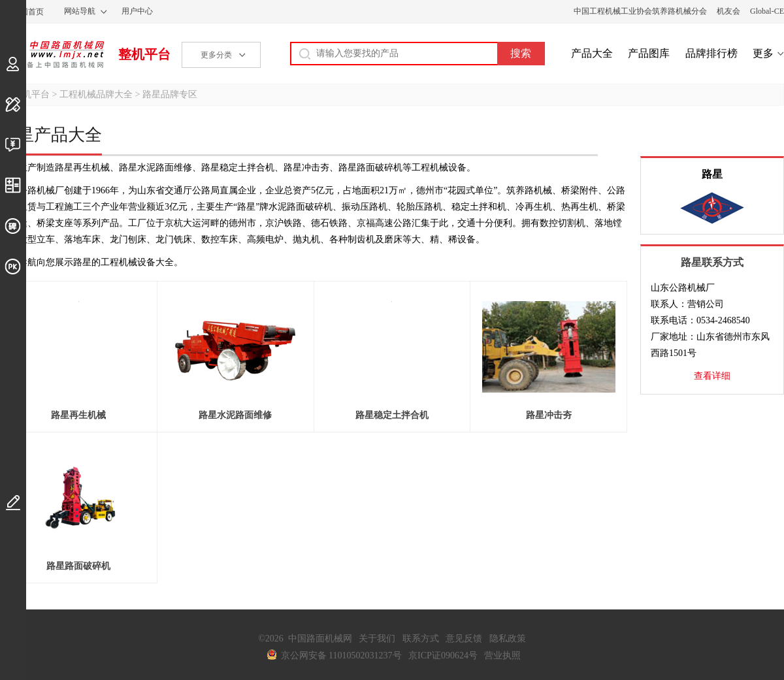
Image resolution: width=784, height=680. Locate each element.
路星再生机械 (78, 415)
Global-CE (767, 11)
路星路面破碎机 (78, 566)
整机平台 (144, 54)
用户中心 (137, 11)
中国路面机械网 (52, 54)
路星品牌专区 (170, 94)
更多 (763, 53)
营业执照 (502, 656)
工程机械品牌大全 (96, 94)
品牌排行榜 (711, 53)
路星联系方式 (712, 262)
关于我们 (377, 639)
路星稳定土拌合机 (392, 415)
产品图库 (649, 53)
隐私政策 (508, 639)
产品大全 (592, 53)
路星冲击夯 (549, 415)
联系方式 (421, 639)
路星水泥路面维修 (235, 415)
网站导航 (80, 11)
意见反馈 (464, 639)
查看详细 (712, 376)
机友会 (728, 11)
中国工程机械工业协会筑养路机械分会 (640, 11)
